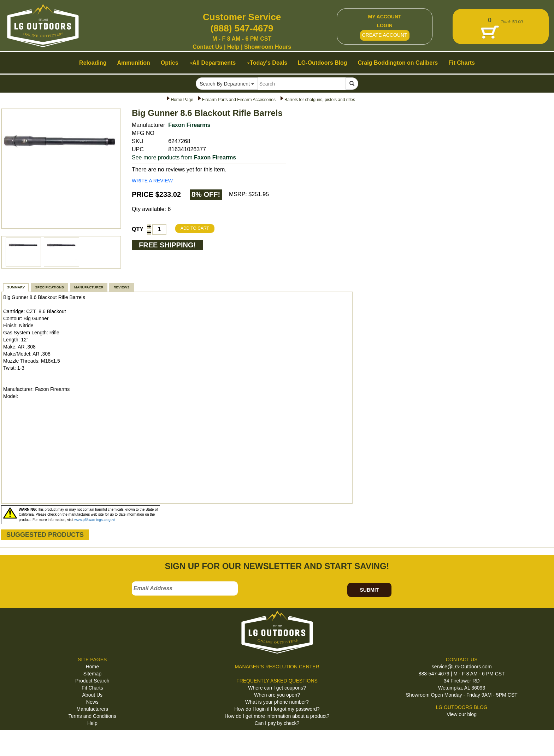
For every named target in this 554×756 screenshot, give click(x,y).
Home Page (182, 100)
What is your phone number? (277, 702)
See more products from (184, 157)
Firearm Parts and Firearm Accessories (239, 100)
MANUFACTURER (89, 287)
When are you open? (277, 695)
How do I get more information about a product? (277, 716)
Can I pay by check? (277, 723)
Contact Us (207, 47)
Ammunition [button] (133, 63)
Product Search (92, 681)
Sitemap (92, 674)
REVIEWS (121, 287)
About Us (93, 695)
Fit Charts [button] (462, 63)
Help (233, 47)
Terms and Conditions (92, 716)
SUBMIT (369, 590)
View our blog (462, 714)
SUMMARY (16, 287)
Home (92, 667)
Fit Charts (92, 688)
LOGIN (384, 25)
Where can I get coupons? (277, 688)
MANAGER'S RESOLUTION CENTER (277, 667)
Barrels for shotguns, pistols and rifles (320, 100)
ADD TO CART (195, 228)
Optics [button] (170, 63)
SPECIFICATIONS (49, 287)
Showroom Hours (268, 47)
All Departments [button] (213, 63)
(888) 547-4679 (242, 28)
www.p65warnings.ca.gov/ (95, 520)
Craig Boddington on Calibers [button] (398, 63)
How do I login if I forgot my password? (277, 709)
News (92, 702)
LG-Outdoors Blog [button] (323, 63)
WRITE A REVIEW (152, 181)
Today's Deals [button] (267, 63)
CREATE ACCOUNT (385, 35)
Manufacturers (92, 709)
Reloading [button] (93, 63)
